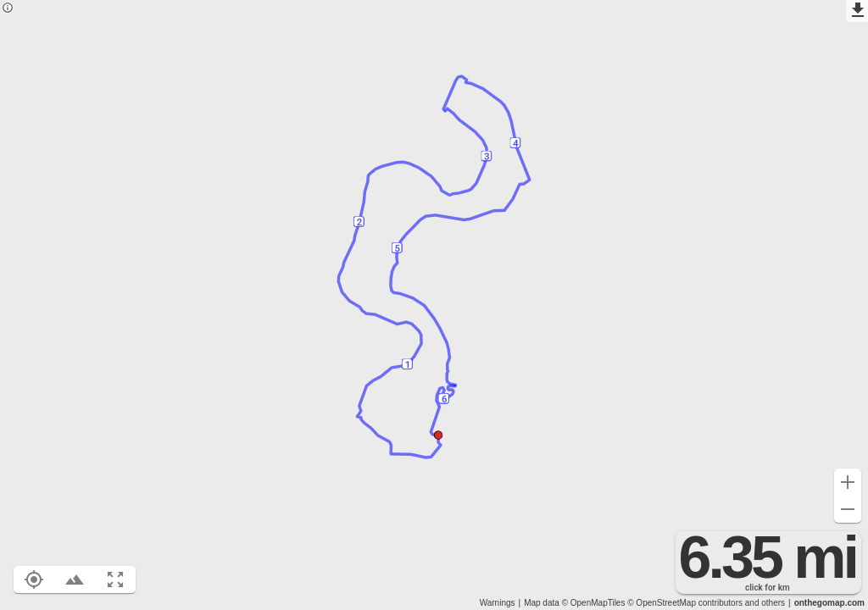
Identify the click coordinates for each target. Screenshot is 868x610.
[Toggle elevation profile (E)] (75, 579)
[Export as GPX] (857, 11)
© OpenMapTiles (594, 603)
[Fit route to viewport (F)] (115, 579)
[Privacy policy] (8, 9)
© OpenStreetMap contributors (685, 603)
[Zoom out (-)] (848, 509)
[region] (434, 305)
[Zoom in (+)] (848, 482)
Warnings (498, 603)
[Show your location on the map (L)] (34, 579)
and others (765, 603)
